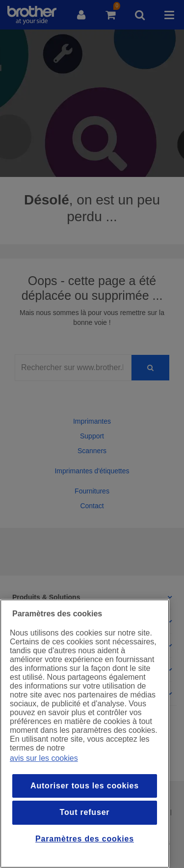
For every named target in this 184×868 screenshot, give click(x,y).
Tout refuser (85, 812)
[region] (85, 734)
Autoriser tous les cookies (85, 786)
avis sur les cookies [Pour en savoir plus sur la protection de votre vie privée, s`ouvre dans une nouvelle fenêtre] (44, 758)
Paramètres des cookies (85, 839)
